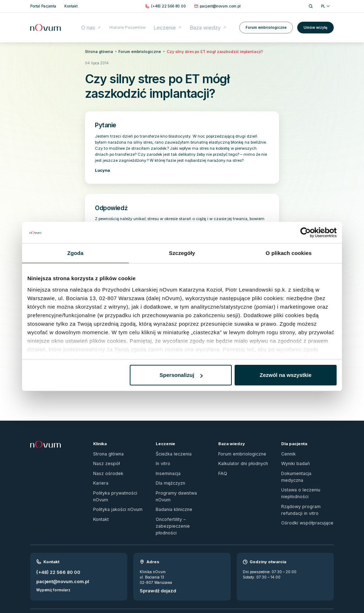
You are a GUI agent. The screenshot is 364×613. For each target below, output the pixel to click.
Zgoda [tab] (75, 253)
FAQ (222, 462)
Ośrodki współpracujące (301, 492)
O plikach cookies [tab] (288, 253)
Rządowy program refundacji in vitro (306, 482)
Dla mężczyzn (168, 470)
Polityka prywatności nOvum (117, 479)
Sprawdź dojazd (155, 557)
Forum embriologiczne (266, 22)
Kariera (99, 470)
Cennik (287, 446)
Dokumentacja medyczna (303, 462)
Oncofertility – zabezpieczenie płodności (181, 498)
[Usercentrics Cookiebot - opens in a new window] (306, 233)
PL (325, 6)
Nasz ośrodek (105, 462)
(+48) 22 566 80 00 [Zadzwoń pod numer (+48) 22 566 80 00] (55, 539)
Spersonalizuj (181, 375)
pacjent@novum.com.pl (58, 546)
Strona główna (95, 51)
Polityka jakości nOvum (113, 487)
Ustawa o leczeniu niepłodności (307, 470)
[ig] (331, 587)
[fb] (322, 587)
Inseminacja (166, 462)
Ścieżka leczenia (170, 446)
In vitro (162, 454)
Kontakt (100, 495)
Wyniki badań (293, 454)
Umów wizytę (315, 22)
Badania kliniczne (171, 487)
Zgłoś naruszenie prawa (50, 585)
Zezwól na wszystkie (286, 375)
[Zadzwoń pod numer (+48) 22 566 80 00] (168, 6)
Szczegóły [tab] (182, 253)
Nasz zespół (103, 454)
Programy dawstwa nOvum (179, 479)
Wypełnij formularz (53, 553)
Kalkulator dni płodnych (238, 454)
